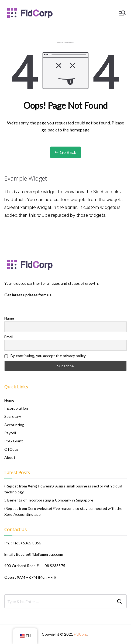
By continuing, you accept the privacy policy (45, 356)
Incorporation (16, 408)
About (10, 457)
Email (9, 337)
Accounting (14, 425)
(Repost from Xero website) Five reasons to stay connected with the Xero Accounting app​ (63, 511)
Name (9, 318)
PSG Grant (14, 441)
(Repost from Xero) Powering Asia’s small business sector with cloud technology (63, 489)
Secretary (13, 416)
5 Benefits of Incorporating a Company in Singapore (49, 500)
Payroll (10, 433)
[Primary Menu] (122, 13)
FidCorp (81, 634)
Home (9, 400)
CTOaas (11, 449)
